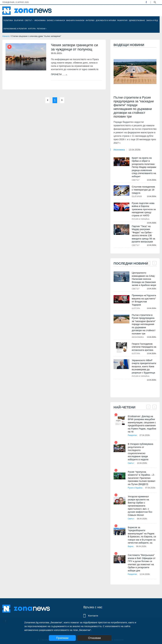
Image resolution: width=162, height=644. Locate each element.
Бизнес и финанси (56, 20)
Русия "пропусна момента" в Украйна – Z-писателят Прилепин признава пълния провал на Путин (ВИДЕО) (142, 478)
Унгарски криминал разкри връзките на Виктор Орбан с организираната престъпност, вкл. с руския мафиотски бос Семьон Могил (140, 510)
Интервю (90, 20)
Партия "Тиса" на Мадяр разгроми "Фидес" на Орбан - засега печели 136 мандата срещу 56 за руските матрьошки (143, 234)
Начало (6, 36)
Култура (32, 29)
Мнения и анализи (75, 20)
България (19, 20)
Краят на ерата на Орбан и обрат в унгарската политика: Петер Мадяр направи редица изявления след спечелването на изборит (144, 167)
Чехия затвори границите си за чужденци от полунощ (76, 47)
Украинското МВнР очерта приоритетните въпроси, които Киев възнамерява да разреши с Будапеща (144, 366)
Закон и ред (152, 20)
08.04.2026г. (143, 523)
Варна (131, 551)
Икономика (40, 20)
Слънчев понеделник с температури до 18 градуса (143, 190)
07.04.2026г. (146, 435)
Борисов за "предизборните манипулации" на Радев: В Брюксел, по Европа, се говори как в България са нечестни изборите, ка (142, 539)
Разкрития (122, 20)
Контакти (93, 616)
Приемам (62, 638)
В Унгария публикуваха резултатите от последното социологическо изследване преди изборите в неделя (141, 452)
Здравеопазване (137, 20)
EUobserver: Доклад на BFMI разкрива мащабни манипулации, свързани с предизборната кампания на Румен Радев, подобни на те (142, 424)
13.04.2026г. (135, 150)
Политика (8, 20)
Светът (29, 20)
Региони (42, 29)
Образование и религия (15, 29)
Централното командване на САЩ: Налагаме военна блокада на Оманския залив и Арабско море (144, 279)
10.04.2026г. (143, 463)
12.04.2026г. (146, 578)
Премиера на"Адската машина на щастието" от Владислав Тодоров (144, 300)
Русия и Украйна (141, 219)
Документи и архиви (106, 20)
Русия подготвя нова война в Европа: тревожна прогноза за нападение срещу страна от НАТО (144, 209)
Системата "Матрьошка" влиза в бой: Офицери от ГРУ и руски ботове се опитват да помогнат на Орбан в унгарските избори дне (142, 567)
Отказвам (98, 638)
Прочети (59, 75)
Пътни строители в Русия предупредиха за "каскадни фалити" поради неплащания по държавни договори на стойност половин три (134, 107)
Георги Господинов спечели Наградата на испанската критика (144, 347)
